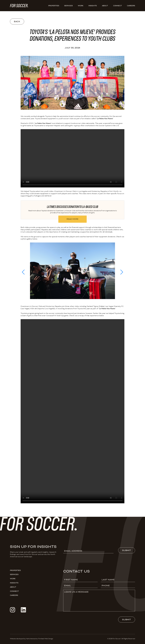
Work (81, 6)
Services (68, 6)
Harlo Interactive (32, 639)
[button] (23, 272)
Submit (127, 550)
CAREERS (131, 6)
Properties (54, 6)
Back (17, 21)
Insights (93, 6)
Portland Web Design (46, 639)
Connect (118, 6)
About (105, 6)
